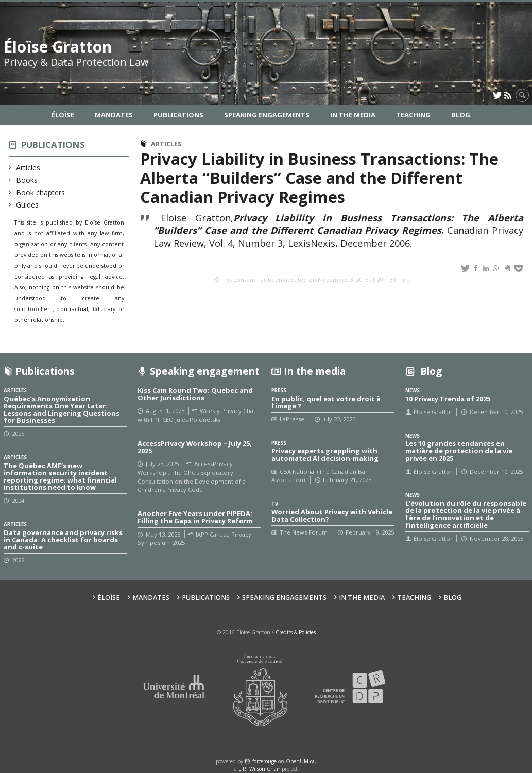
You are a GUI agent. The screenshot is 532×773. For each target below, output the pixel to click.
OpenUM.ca (300, 761)
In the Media (353, 115)
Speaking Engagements (267, 115)
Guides (28, 205)
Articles (28, 168)
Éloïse (63, 115)
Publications (178, 115)
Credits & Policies (296, 632)
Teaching (413, 115)
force (264, 761)
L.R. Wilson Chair (259, 769)
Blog (461, 115)
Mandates (114, 115)
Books (27, 180)
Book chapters (41, 192)
